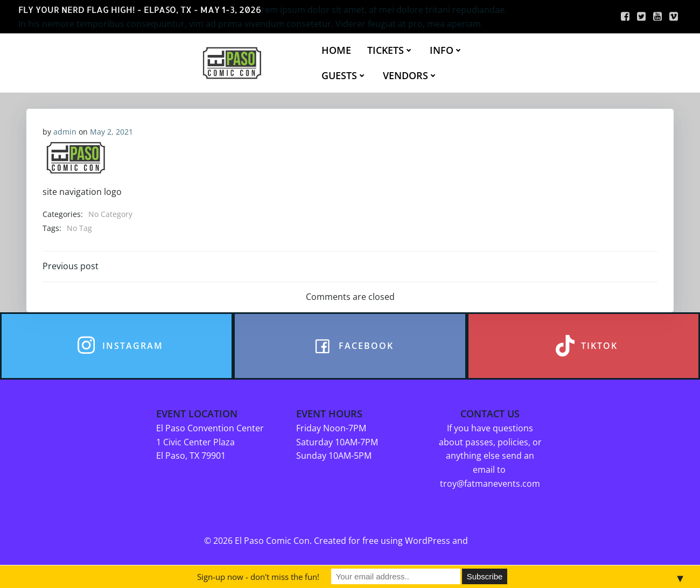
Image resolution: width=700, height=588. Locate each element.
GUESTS (344, 75)
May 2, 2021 (111, 132)
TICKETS (390, 50)
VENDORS (410, 75)
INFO (446, 50)
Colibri (483, 541)
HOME (336, 50)
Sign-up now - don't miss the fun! (258, 577)
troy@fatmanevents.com (490, 484)
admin (65, 132)
